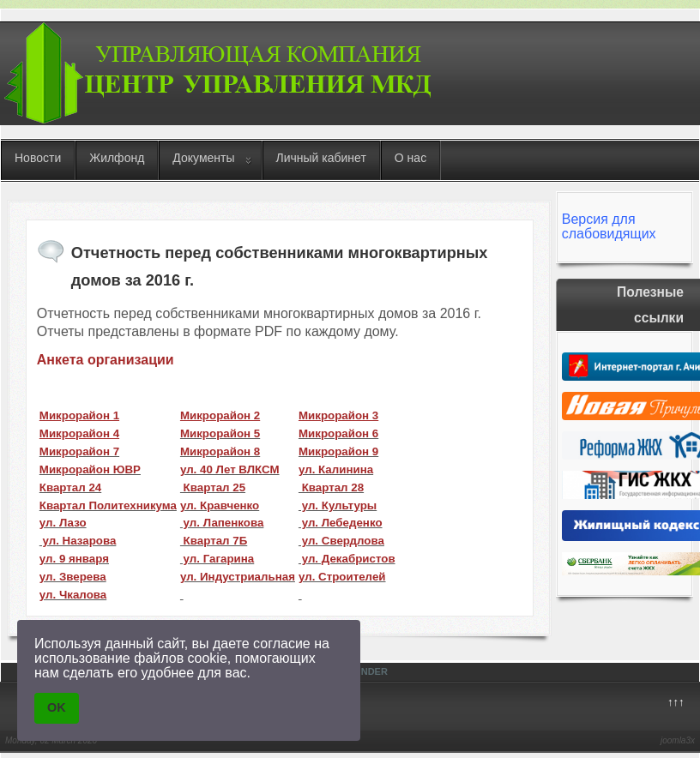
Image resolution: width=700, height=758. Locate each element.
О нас (410, 158)
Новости (38, 158)
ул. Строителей (342, 577)
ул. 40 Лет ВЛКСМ (230, 469)
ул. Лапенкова (222, 523)
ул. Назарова (78, 541)
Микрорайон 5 (220, 433)
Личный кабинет (321, 158)
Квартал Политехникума (108, 505)
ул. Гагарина (217, 559)
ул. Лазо (63, 523)
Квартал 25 (213, 487)
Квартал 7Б (214, 541)
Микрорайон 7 (79, 451)
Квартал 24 (70, 487)
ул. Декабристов (347, 559)
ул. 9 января (74, 559)
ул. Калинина (336, 469)
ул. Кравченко (220, 505)
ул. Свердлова (341, 541)
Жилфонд (117, 158)
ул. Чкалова (73, 595)
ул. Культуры (338, 505)
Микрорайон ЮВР (90, 469)
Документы (203, 158)
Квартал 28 (331, 487)
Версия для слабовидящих (609, 226)
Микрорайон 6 (338, 433)
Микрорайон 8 (220, 451)
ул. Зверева (73, 577)
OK (57, 707)
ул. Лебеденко (341, 523)
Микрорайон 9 (338, 451)
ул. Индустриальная (238, 577)
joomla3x (678, 740)
